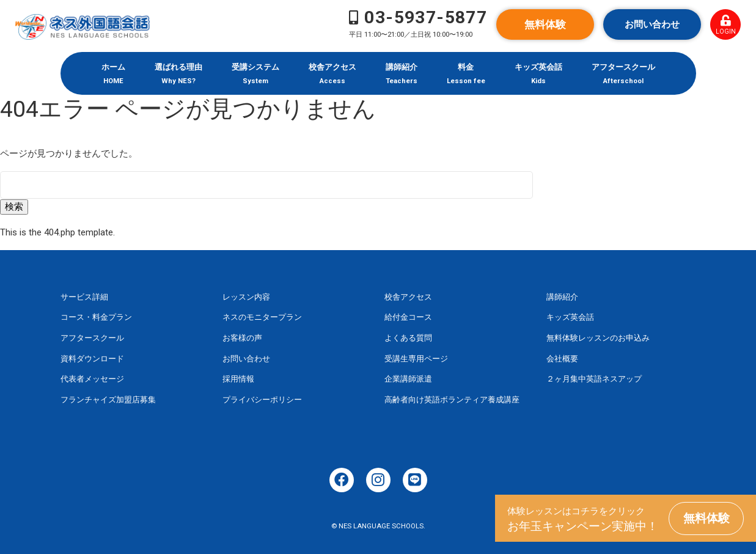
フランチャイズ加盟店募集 (108, 400)
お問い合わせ (652, 24)
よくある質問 (408, 338)
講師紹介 (562, 297)
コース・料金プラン (96, 317)
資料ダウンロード (92, 359)
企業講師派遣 (408, 379)
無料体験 (545, 24)
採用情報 (238, 379)
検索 (14, 207)
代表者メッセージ (92, 379)
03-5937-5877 (426, 18)
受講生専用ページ (416, 359)
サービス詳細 (84, 297)
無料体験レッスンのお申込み (598, 338)
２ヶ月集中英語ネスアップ (594, 379)
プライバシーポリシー (262, 400)
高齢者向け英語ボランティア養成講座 (452, 400)
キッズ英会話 (570, 317)
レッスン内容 (246, 297)
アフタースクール (92, 338)
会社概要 (562, 359)
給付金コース (408, 317)
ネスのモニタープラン (262, 317)
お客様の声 (242, 338)
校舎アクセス (408, 297)
